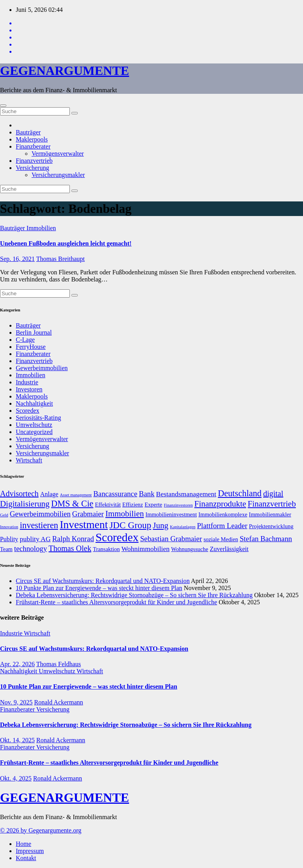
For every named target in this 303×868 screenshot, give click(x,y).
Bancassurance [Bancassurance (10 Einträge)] (115, 494)
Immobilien (41, 228)
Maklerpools (32, 139)
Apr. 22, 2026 (17, 664)
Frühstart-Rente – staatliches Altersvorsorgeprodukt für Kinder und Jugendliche (116, 602)
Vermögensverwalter (58, 154)
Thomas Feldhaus (59, 664)
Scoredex (28, 411)
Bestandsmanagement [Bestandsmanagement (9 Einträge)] (186, 494)
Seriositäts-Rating (38, 418)
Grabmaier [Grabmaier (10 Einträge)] (88, 514)
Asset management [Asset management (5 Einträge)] (76, 495)
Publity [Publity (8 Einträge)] (9, 539)
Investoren (29, 389)
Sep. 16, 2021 (17, 259)
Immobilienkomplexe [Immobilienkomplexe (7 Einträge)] (223, 514)
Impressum (30, 851)
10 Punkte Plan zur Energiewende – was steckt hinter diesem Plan (99, 588)
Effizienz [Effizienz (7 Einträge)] (133, 505)
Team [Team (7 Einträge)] (6, 549)
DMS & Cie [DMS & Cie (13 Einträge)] (72, 504)
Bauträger (28, 132)
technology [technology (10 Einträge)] (31, 549)
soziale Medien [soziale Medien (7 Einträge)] (221, 539)
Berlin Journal (34, 332)
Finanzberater (33, 146)
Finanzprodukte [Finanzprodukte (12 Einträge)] (220, 504)
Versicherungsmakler (58, 175)
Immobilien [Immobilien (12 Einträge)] (125, 514)
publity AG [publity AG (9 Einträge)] (35, 539)
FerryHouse (31, 347)
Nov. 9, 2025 (16, 702)
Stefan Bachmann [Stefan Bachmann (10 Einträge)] (266, 539)
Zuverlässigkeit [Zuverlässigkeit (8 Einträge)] (229, 549)
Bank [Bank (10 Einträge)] (147, 494)
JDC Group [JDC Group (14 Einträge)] (130, 525)
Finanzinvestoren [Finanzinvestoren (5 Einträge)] (178, 505)
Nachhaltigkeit (34, 403)
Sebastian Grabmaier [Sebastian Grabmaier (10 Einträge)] (171, 539)
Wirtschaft (29, 460)
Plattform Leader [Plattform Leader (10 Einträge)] (222, 526)
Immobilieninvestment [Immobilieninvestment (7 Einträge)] (171, 514)
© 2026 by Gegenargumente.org (41, 830)
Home (23, 844)
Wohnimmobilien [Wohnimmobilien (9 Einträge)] (146, 549)
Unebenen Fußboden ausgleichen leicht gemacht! (66, 243)
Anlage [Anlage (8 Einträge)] (49, 494)
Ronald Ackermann (59, 702)
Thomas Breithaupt (61, 259)
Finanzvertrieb (34, 161)
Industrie (27, 382)
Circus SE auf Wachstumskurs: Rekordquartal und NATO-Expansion (103, 581)
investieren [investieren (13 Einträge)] (39, 525)
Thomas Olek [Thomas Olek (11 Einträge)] (70, 548)
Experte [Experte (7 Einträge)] (153, 505)
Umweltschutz (34, 425)
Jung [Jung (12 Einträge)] (161, 525)
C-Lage (25, 340)
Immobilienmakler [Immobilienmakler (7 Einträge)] (270, 514)
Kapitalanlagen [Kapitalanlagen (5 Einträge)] (183, 527)
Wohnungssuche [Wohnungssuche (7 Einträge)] (190, 549)
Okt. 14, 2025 (17, 740)
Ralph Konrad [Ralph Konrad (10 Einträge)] (73, 539)
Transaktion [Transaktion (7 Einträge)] (106, 549)
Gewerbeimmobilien (42, 368)
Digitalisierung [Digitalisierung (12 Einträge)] (25, 504)
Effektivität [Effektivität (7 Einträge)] (108, 505)
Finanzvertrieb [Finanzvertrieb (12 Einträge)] (272, 504)
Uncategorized (34, 432)
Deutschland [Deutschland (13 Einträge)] (240, 493)
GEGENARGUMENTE (65, 71)
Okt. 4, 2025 (16, 778)
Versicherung (32, 168)
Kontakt (26, 858)
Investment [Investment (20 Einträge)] (84, 525)
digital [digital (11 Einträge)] (273, 494)
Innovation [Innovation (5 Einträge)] (9, 527)
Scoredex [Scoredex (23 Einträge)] (117, 537)
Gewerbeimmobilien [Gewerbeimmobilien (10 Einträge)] (40, 514)
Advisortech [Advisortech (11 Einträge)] (19, 494)
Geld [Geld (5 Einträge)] (4, 515)
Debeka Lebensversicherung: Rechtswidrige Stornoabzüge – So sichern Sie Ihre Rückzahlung (134, 595)
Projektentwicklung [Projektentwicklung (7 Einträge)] (271, 526)
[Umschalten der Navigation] (3, 106)
